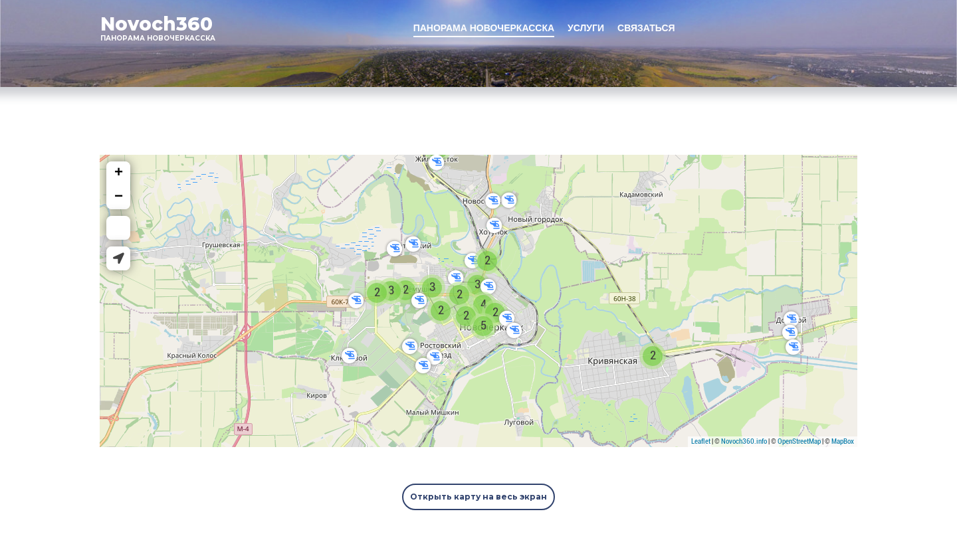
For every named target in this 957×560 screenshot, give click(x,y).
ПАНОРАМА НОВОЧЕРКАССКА (484, 28)
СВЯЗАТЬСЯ (646, 28)
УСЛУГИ (586, 28)
